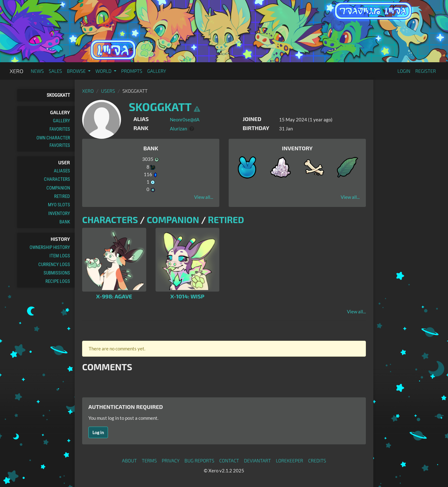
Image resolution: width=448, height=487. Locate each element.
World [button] (104, 71)
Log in (98, 432)
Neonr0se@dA (185, 119)
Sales (56, 71)
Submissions (57, 273)
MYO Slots (59, 205)
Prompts (132, 71)
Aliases (62, 171)
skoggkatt (58, 95)
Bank (65, 222)
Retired (62, 196)
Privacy (171, 461)
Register (426, 71)
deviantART (257, 461)
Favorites (60, 129)
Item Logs (60, 256)
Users (108, 91)
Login (404, 71)
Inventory (59, 213)
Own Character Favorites (53, 142)
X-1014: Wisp (187, 296)
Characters (57, 179)
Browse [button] (77, 71)
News (37, 71)
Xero (16, 71)
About (129, 461)
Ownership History (50, 247)
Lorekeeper (290, 461)
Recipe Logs (58, 281)
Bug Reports (199, 461)
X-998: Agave (114, 296)
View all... (204, 197)
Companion (58, 188)
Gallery (157, 71)
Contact (229, 461)
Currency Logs (54, 265)
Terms (149, 461)
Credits (317, 461)
